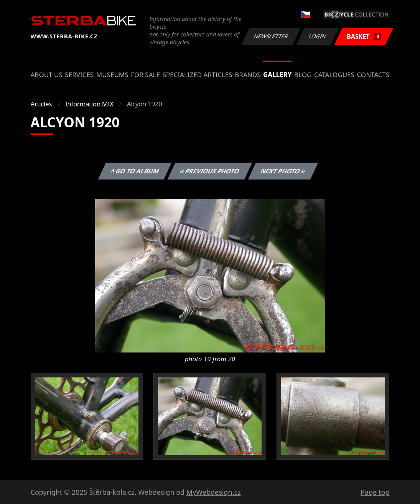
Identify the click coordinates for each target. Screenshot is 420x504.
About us (47, 75)
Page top (375, 492)
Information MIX (89, 104)
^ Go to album (135, 171)
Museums (112, 75)
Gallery (277, 75)
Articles (41, 104)
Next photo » (283, 171)
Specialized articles (197, 75)
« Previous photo (210, 171)
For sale (145, 75)
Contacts (373, 75)
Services (79, 75)
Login (318, 36)
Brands (248, 75)
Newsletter (271, 36)
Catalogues (334, 75)
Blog (303, 75)
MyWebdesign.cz (214, 492)
